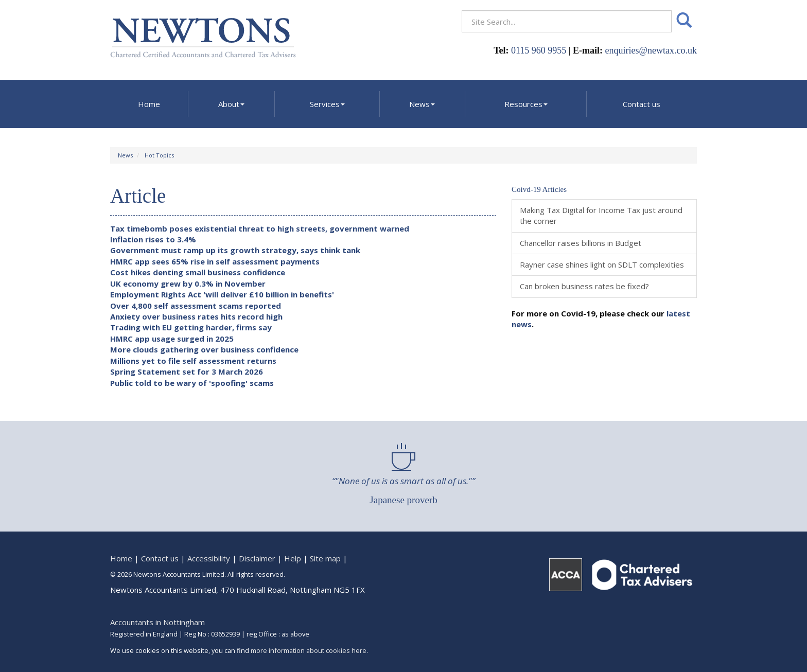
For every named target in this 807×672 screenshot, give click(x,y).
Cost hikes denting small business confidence (198, 272)
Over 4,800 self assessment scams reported (196, 306)
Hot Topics (159, 155)
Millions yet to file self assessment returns (193, 361)
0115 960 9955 (539, 50)
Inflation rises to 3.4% (153, 239)
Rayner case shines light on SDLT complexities (602, 264)
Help (293, 558)
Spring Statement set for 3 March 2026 (187, 372)
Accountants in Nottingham (157, 622)
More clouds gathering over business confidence (204, 349)
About (231, 104)
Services (327, 104)
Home (149, 104)
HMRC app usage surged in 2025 (172, 339)
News (422, 104)
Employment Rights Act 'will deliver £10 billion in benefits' (222, 294)
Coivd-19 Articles (539, 189)
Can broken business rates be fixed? (584, 286)
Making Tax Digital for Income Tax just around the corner (601, 215)
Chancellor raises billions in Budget (581, 243)
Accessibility (209, 558)
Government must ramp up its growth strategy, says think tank (235, 250)
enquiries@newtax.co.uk (651, 50)
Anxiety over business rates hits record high (196, 316)
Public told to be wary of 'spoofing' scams (192, 383)
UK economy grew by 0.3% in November (188, 284)
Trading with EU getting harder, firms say (191, 327)
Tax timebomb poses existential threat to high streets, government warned (260, 228)
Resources (526, 104)
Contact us (642, 104)
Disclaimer (257, 558)
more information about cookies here (309, 650)
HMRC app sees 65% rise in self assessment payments (215, 261)
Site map (325, 558)
